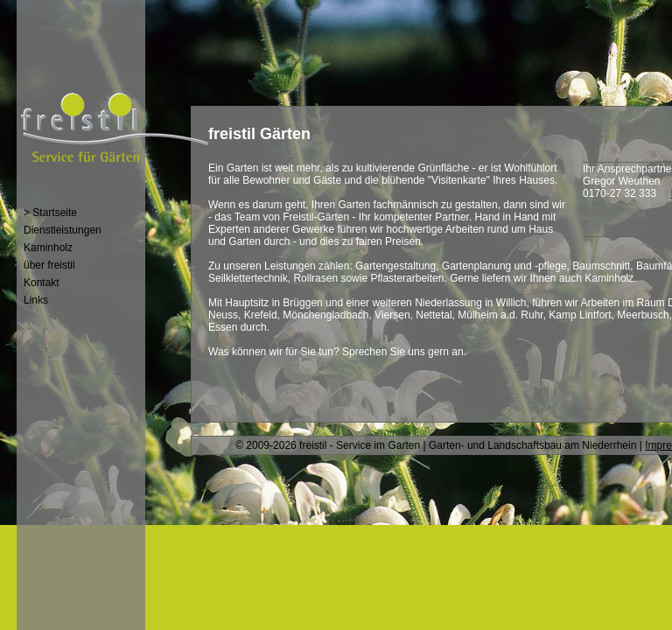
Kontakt (42, 283)
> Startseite (50, 213)
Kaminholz (48, 248)
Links (36, 300)
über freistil (49, 265)
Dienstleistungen (63, 230)
